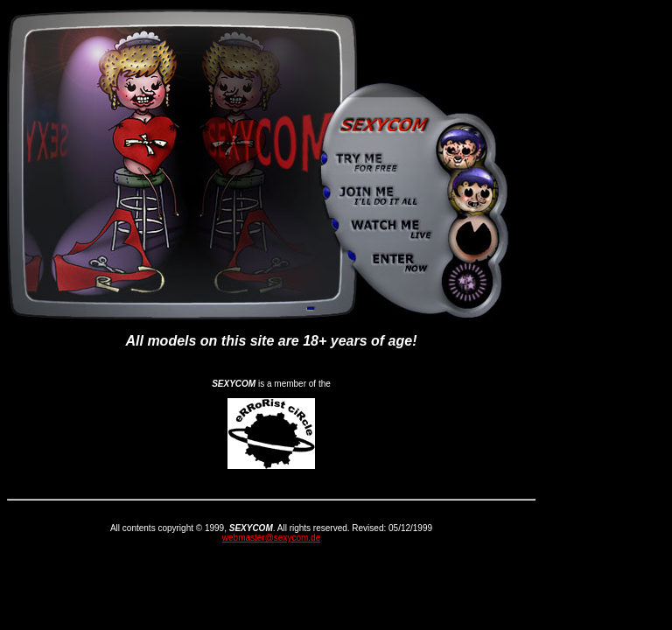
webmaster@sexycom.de (271, 538)
